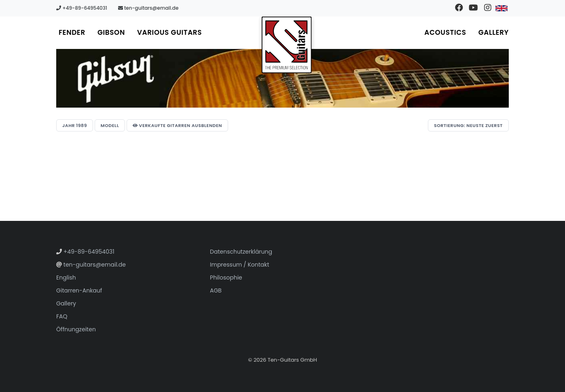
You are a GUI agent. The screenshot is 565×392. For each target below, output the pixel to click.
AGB (216, 290)
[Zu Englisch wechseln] (502, 8)
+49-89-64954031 (82, 8)
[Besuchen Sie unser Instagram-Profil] (488, 8)
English (66, 278)
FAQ (62, 316)
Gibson (111, 32)
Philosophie (226, 278)
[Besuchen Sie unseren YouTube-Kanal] (473, 8)
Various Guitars (169, 32)
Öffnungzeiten (76, 329)
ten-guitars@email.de (148, 8)
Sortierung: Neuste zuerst (468, 125)
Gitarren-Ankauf (79, 290)
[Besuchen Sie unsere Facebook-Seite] (459, 8)
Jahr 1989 (75, 125)
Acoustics (445, 32)
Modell (110, 125)
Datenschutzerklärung (241, 252)
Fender (72, 32)
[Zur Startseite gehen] (287, 45)
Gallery (494, 32)
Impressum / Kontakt (240, 265)
